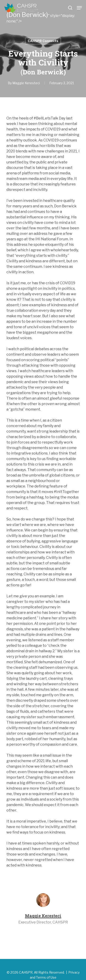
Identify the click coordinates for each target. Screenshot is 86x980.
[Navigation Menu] (79, 8)
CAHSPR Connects (43, 41)
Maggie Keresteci (26, 83)
